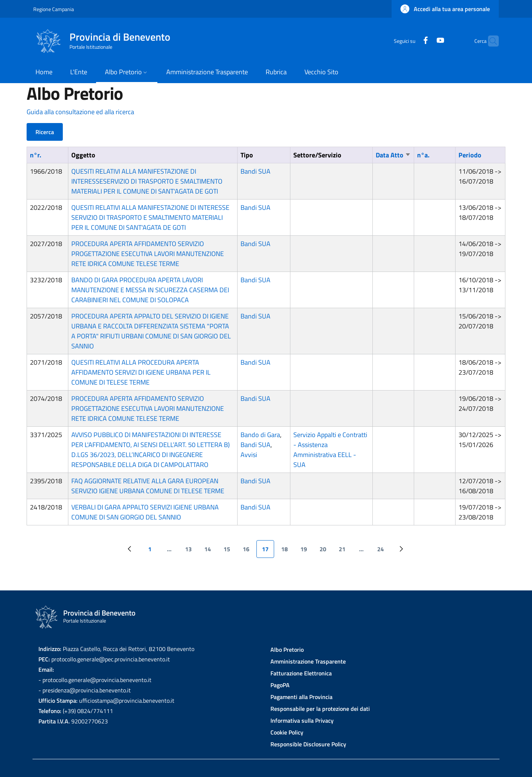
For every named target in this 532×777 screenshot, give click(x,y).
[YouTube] (426, 41)
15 (230, 551)
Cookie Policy (287, 732)
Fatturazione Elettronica (301, 673)
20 (326, 551)
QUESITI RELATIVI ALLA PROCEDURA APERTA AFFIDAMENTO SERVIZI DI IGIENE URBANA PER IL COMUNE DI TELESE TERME (141, 372)
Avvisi (249, 455)
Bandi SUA (255, 171)
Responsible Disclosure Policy (308, 744)
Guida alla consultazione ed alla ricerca (80, 112)
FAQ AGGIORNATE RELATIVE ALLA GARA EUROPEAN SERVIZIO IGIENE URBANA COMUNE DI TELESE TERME (148, 486)
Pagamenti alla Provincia (301, 697)
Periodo (470, 155)
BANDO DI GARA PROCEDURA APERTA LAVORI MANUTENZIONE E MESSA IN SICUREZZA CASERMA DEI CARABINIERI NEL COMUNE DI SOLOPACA (150, 290)
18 (287, 551)
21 (345, 551)
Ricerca (45, 132)
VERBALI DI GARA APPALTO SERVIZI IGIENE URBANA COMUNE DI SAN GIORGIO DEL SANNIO (145, 512)
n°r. (36, 155)
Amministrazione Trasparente (308, 661)
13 (191, 551)
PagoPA (280, 685)
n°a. (423, 155)
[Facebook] (411, 41)
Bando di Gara (260, 435)
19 (306, 551)
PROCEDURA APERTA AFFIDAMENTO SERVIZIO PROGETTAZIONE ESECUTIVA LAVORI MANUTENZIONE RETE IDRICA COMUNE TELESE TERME (148, 254)
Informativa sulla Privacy (302, 720)
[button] (445, 9)
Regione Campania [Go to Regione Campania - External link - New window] (54, 9)
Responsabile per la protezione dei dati (320, 709)
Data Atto (393, 155)
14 (210, 551)
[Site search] (490, 41)
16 (249, 551)
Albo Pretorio (287, 650)
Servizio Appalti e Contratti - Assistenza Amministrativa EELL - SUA (330, 450)
